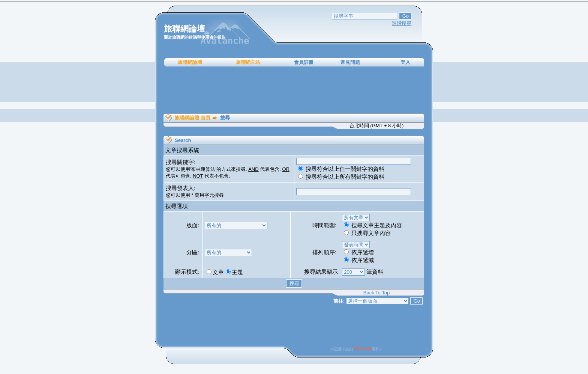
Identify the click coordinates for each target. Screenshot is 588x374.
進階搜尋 (402, 23)
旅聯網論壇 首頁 (193, 118)
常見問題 (350, 62)
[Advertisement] (294, 90)
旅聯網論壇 (190, 62)
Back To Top (376, 293)
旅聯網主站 (248, 62)
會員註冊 (304, 62)
